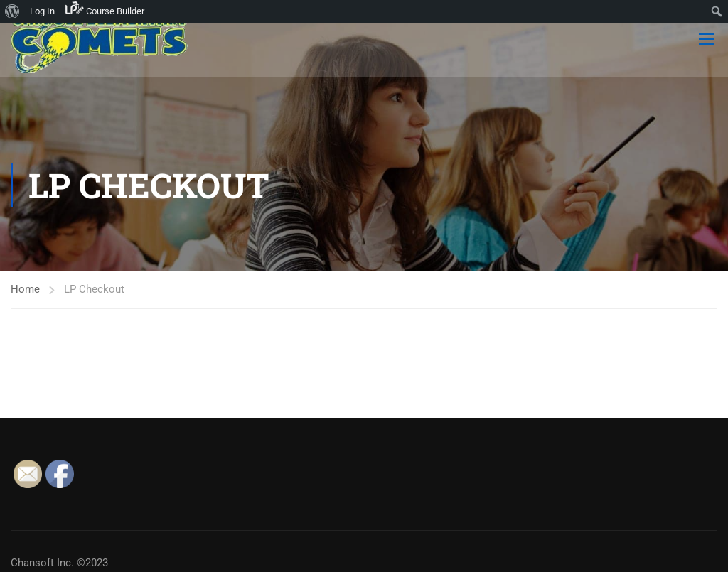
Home (25, 289)
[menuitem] (12, 11)
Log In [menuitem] (42, 11)
